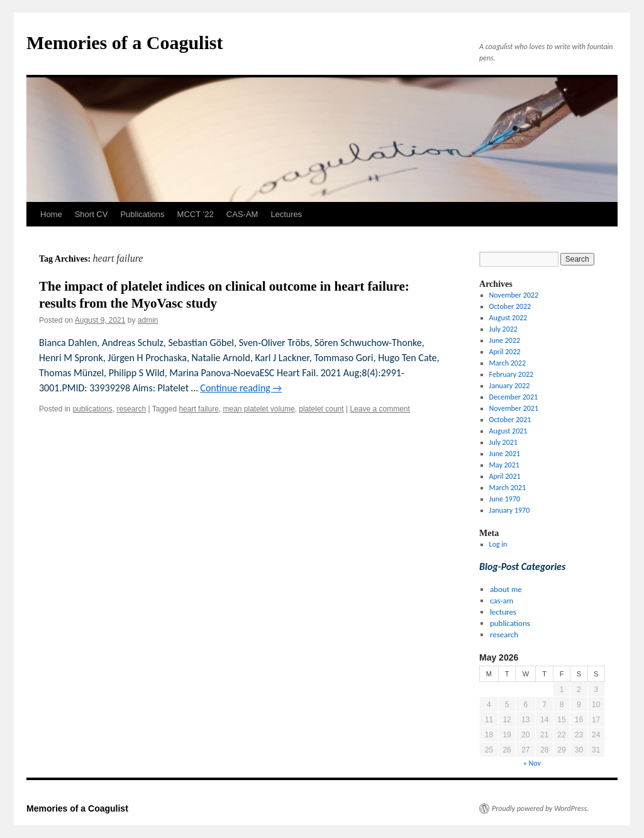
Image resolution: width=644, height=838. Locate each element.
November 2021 (514, 408)
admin (148, 320)
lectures (503, 612)
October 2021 (510, 420)
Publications (142, 214)
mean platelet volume (258, 409)
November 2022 (514, 295)
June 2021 (505, 454)
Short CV (92, 214)
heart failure (198, 409)
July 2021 (503, 442)
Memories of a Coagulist (125, 42)
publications (92, 409)
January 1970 (510, 510)
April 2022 (505, 352)
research (131, 409)
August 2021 (508, 431)
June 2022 (505, 340)
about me (506, 589)
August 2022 (508, 318)
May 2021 (504, 465)
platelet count (321, 409)
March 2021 (508, 488)
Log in (498, 544)
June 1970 (505, 499)
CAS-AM (242, 214)
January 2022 (510, 386)
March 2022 (508, 363)
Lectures (286, 214)
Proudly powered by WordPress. (540, 808)
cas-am (502, 601)
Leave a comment (380, 409)
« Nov (532, 763)
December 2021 (514, 397)
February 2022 (512, 374)
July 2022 (503, 329)
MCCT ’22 (196, 214)
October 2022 (510, 306)
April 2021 (505, 476)
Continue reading (241, 388)
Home (51, 214)
